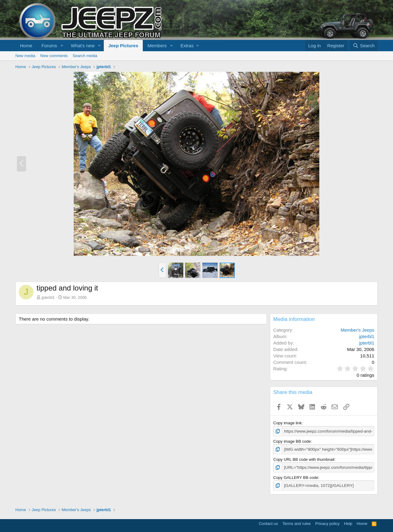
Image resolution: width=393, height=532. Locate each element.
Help (348, 522)
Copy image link (288, 423)
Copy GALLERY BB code (296, 477)
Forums (49, 46)
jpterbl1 (48, 297)
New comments (54, 56)
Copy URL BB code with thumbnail (304, 459)
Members (157, 46)
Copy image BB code (292, 441)
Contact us (268, 522)
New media (25, 56)
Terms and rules (297, 522)
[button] (62, 46)
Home (26, 46)
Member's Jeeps (357, 330)
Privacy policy (327, 522)
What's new (83, 46)
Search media (85, 56)
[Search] (364, 46)
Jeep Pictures (123, 46)
